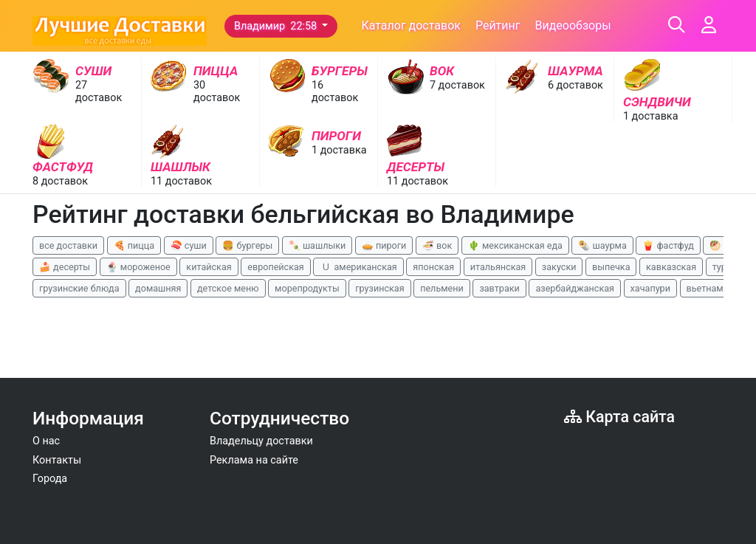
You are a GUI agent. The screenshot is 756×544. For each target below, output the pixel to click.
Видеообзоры (573, 25)
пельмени (442, 288)
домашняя (158, 288)
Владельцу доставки (261, 441)
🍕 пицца (134, 245)
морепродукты (307, 288)
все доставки (68, 245)
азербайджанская (575, 288)
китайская (209, 267)
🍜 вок (437, 245)
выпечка (611, 267)
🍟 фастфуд (668, 245)
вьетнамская (715, 288)
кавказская (671, 267)
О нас (46, 441)
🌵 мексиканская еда (515, 245)
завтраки (499, 288)
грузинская (379, 288)
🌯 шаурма (602, 245)
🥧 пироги (384, 245)
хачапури (650, 288)
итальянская (498, 267)
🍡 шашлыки (317, 245)
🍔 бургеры (247, 245)
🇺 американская (358, 267)
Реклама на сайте (254, 460)
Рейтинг (498, 25)
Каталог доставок (411, 25)
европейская (276, 267)
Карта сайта (619, 417)
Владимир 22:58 (277, 26)
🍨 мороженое (138, 267)
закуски (559, 267)
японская (433, 267)
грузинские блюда (79, 288)
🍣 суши (189, 245)
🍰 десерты (65, 267)
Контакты (57, 460)
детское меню (228, 288)
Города (50, 479)
